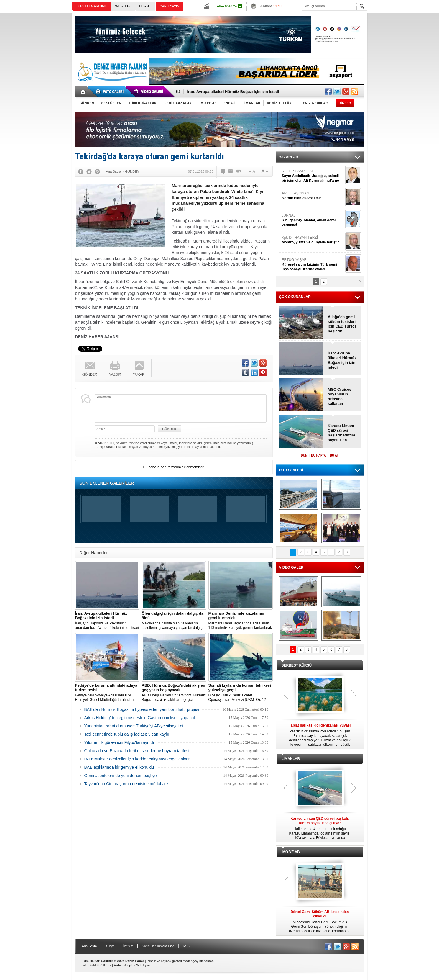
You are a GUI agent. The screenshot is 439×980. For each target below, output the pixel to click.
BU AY (334, 455)
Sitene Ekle (123, 6)
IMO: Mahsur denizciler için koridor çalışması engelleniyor (137, 759)
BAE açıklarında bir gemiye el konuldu (119, 767)
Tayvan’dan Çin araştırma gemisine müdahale (126, 784)
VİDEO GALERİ (292, 567)
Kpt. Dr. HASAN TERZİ (313, 240)
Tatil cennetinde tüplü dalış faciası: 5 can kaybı (127, 734)
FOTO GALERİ (291, 470)
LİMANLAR (291, 759)
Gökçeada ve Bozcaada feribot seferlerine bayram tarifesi (137, 751)
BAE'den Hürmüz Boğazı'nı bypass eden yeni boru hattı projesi (142, 709)
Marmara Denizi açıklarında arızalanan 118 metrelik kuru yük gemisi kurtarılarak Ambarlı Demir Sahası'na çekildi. (241, 621)
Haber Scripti (123, 965)
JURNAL (313, 220)
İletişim (128, 946)
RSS (186, 946)
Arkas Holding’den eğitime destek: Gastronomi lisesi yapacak (140, 718)
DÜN (304, 455)
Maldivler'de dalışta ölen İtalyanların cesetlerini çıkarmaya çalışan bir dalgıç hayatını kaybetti (174, 621)
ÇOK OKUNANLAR (295, 297)
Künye (110, 946)
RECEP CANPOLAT (313, 176)
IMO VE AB (291, 852)
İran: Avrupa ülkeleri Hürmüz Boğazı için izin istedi (233, 92)
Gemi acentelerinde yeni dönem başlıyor (121, 776)
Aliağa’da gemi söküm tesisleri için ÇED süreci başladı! (342, 324)
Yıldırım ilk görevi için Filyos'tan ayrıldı (119, 742)
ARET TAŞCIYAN (313, 196)
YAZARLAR (289, 157)
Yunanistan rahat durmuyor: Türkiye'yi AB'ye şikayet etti (135, 726)
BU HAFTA (318, 455)
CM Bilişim (142, 965)
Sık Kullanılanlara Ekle (158, 946)
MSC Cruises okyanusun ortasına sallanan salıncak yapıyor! (340, 397)
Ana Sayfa (89, 946)
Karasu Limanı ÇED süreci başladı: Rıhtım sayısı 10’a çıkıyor (342, 433)
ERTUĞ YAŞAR (313, 265)
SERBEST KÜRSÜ (297, 665)
